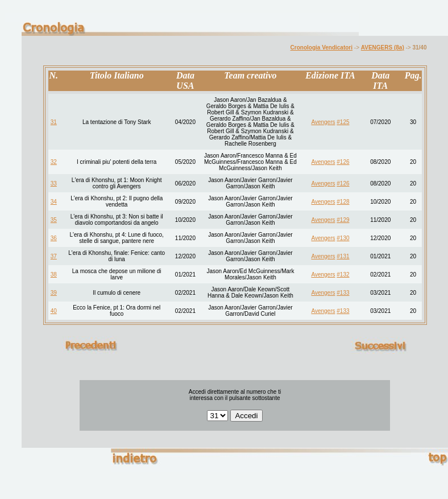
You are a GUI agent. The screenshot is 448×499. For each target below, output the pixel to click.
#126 (343, 162)
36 (54, 238)
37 (54, 256)
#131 (343, 256)
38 (54, 275)
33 (54, 183)
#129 (343, 220)
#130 (343, 238)
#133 (343, 293)
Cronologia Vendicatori (322, 48)
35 (54, 220)
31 (54, 122)
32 (54, 162)
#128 (343, 202)
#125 (343, 122)
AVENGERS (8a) (383, 48)
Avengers (323, 122)
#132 (343, 275)
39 (54, 293)
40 (54, 311)
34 (54, 202)
